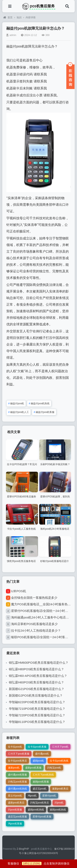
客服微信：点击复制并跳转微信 (39, 863)
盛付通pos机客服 (17, 775)
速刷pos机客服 (41, 782)
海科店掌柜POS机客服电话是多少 (34, 624)
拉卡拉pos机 (15, 747)
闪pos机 (59, 803)
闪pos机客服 (15, 810)
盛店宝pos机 (40, 789)
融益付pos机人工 (19, 412)
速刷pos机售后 (60, 789)
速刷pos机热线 (58, 810)
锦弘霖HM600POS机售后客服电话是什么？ (39, 663)
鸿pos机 (32, 796)
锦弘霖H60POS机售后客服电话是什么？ (36, 682)
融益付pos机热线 (39, 403)
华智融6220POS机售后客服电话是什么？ (37, 702)
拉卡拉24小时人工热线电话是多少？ (36, 630)
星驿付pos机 (49, 796)
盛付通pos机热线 (17, 789)
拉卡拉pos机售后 (17, 761)
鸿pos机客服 (15, 824)
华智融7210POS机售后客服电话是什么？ (37, 709)
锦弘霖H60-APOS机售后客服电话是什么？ (38, 676)
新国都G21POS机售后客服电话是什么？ (37, 689)
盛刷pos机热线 (36, 810)
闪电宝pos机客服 (17, 782)
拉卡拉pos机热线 (59, 761)
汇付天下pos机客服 (19, 754)
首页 (8, 17)
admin (11, 35)
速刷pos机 (14, 768)
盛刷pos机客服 (33, 768)
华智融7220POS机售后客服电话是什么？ (37, 715)
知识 (19, 17)
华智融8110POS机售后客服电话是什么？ (37, 722)
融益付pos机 (16, 403)
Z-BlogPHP (23, 849)
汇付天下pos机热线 (43, 775)
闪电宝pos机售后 (40, 803)
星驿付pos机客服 (42, 817)
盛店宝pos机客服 (17, 817)
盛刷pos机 (38, 761)
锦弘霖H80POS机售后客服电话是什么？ (36, 669)
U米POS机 (19, 591)
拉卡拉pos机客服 (37, 747)
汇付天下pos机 (60, 747)
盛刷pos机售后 (16, 803)
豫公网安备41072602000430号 (41, 853)
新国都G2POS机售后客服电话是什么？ (36, 695)
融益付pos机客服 (44, 412)
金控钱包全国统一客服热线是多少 (34, 598)
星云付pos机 (15, 796)
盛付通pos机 (42, 754)
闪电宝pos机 (54, 768)
